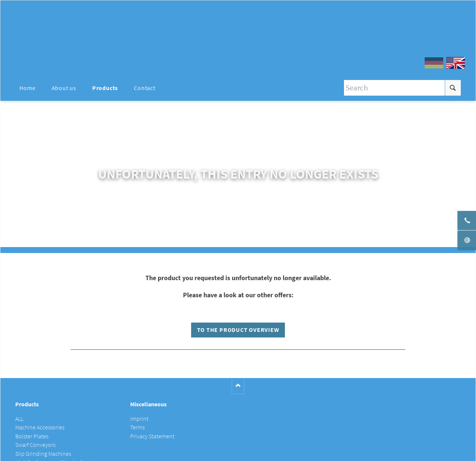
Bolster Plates (32, 436)
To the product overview (238, 330)
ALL (19, 419)
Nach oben (238, 386)
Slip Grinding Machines (43, 454)
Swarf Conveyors (35, 445)
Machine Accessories (40, 427)
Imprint (139, 419)
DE (434, 63)
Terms (137, 427)
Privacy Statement (152, 436)
